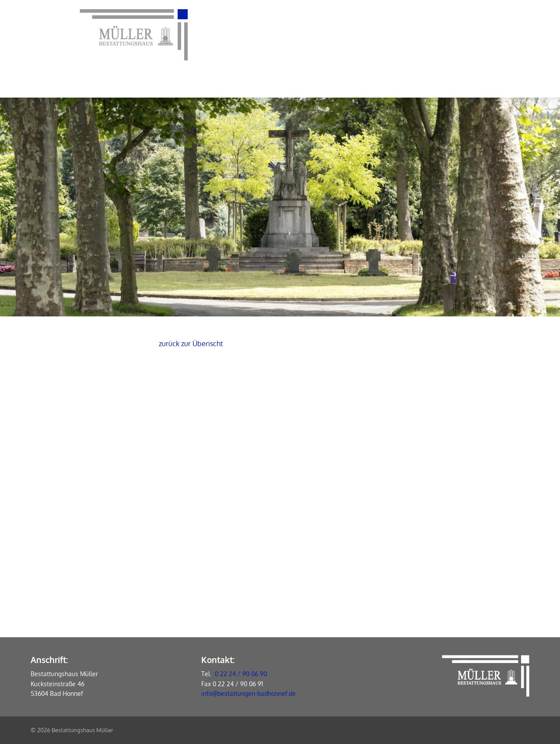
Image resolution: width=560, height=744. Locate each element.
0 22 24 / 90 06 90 (241, 674)
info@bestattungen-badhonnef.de (248, 693)
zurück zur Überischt (191, 344)
